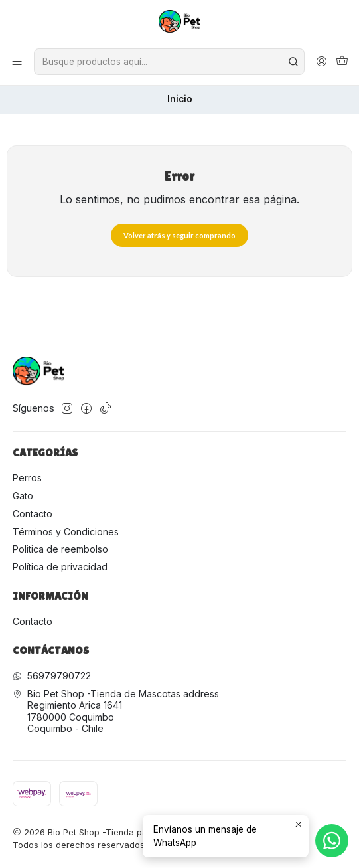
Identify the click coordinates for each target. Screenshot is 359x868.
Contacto (33, 514)
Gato (23, 496)
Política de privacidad (60, 567)
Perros (27, 478)
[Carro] (342, 62)
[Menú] (17, 62)
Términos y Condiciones (66, 532)
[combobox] (169, 62)
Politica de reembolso (60, 549)
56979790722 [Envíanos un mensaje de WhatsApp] (52, 676)
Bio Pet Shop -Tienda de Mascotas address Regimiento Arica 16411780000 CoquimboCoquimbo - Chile (116, 711)
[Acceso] (322, 62)
